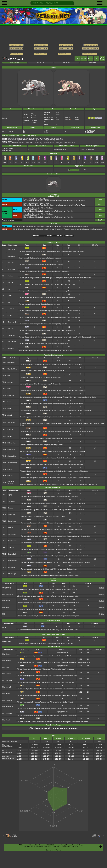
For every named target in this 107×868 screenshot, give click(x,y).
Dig (9, 302)
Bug (85, 170)
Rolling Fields (80, 201)
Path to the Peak (60, 211)
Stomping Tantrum (11, 482)
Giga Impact (11, 362)
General (78, 58)
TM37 (4, 430)
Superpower (12, 534)
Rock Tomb (11, 450)
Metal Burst (6, 601)
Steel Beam (6, 628)
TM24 (4, 402)
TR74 (4, 567)
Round (10, 469)
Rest (9, 389)
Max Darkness (7, 700)
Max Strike (6, 667)
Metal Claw (11, 269)
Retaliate (10, 476)
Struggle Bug (7, 588)
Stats (97, 58)
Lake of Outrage (44, 199)
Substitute (12, 501)
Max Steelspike (7, 713)
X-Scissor (11, 309)
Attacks (91, 58)
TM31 (4, 415)
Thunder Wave (12, 369)
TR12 (4, 495)
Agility (9, 296)
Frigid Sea (70, 211)
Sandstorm (11, 422)
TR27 (4, 515)
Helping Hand (12, 443)
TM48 (4, 450)
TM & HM (59, 236)
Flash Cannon (13, 561)
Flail (4, 614)
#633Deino (94, 836)
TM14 (4, 369)
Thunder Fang (12, 463)
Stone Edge (12, 574)
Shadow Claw (12, 456)
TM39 (4, 436)
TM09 (4, 362)
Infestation (6, 607)
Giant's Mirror (34, 199)
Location (84, 58)
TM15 (4, 376)
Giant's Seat (58, 201)
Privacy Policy (60, 845)
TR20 (4, 501)
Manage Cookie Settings (75, 845)
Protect (10, 408)
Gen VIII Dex (15, 63)
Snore (9, 402)
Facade (10, 436)
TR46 (4, 541)
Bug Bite (10, 283)
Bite (9, 289)
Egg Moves (102, 58)
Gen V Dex (92, 63)
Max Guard (6, 720)
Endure (11, 508)
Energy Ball (12, 554)
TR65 (4, 554)
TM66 (4, 463)
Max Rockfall (7, 687)
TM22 (4, 395)
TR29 (4, 521)
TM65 (4, 456)
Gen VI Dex (66, 63)
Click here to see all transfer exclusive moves (53, 728)
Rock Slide (11, 395)
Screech (10, 382)
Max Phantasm (7, 680)
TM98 (4, 482)
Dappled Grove (49, 201)
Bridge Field (39, 201)
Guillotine (11, 348)
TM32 (4, 422)
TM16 (4, 382)
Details (100, 200)
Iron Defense (12, 342)
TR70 (4, 561)
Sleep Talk (12, 515)
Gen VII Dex (41, 63)
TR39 (4, 534)
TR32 (4, 528)
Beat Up (10, 276)
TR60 (4, 547)
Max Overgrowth (8, 707)
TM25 (4, 408)
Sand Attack (11, 256)
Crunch (10, 315)
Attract (10, 415)
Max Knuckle (7, 674)
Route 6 (26, 199)
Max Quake (6, 694)
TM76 (4, 469)
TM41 (4, 443)
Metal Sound (12, 322)
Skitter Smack (7, 642)
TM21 (4, 389)
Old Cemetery (36, 208)
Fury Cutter (11, 250)
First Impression (8, 594)
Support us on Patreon (53, 850)
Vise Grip (11, 263)
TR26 (4, 508)
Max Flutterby (7, 654)
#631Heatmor (14, 836)
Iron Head (11, 329)
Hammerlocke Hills (69, 201)
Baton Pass (12, 521)
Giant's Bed (27, 208)
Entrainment (11, 335)
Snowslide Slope (49, 211)
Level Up (49, 236)
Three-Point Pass (47, 208)
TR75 (4, 574)
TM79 (4, 476)
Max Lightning (7, 661)
